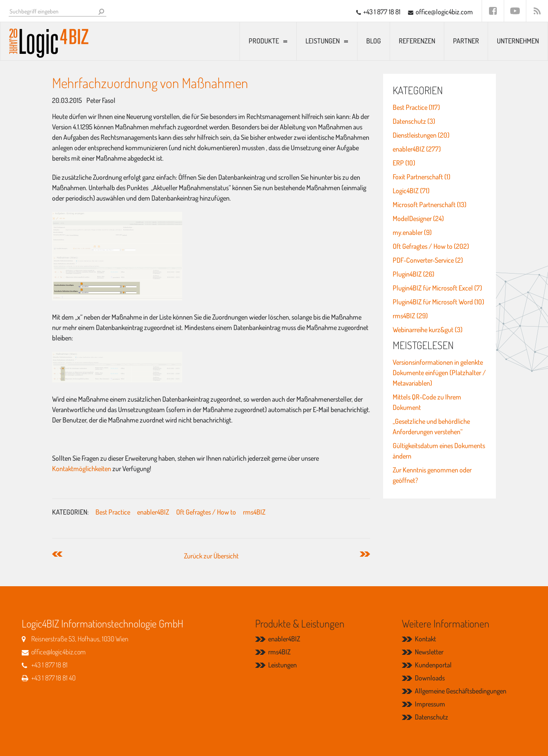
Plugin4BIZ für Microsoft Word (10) (438, 302)
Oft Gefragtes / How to (206, 512)
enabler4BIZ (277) (417, 149)
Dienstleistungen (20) (421, 135)
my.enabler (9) (412, 232)
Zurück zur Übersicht (211, 556)
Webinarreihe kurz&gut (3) (428, 330)
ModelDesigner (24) (418, 218)
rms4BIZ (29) (410, 316)
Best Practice (113, 512)
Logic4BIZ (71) (411, 191)
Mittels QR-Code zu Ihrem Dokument (427, 402)
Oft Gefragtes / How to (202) (431, 246)
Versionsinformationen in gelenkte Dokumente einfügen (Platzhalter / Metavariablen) (439, 373)
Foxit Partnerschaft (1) (422, 177)
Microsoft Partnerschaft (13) (430, 205)
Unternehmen (518, 41)
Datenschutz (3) (414, 121)
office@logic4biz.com (444, 12)
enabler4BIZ (153, 512)
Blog (374, 41)
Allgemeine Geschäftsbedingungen (461, 691)
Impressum (430, 704)
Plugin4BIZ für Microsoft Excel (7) (437, 288)
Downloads (430, 678)
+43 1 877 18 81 (382, 12)
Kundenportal (433, 665)
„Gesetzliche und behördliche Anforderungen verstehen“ (431, 426)
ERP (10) (404, 163)
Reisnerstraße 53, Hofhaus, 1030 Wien (80, 639)
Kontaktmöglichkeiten (82, 469)
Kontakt (425, 639)
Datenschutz (432, 717)
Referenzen (417, 41)
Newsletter (429, 652)
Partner (466, 41)
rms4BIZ (254, 512)
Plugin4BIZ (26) (413, 274)
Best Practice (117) (416, 107)
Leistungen (323, 41)
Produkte (264, 41)
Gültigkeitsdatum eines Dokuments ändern (439, 451)
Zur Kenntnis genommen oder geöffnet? (432, 475)
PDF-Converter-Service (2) (428, 260)
